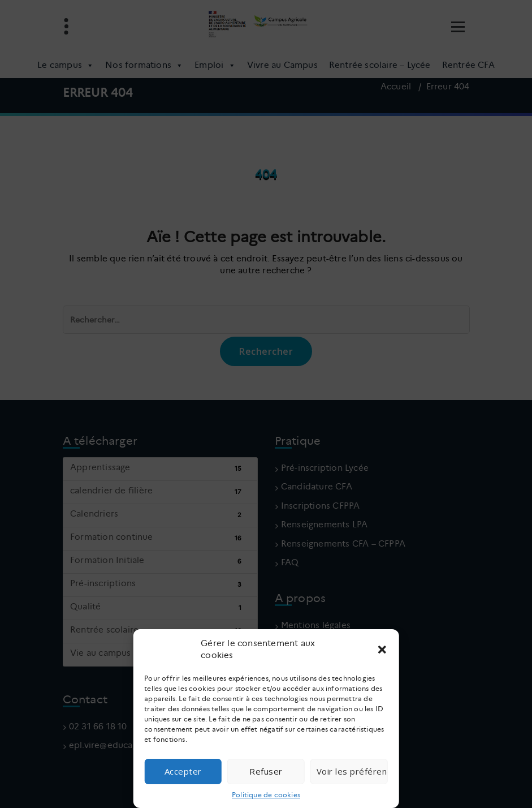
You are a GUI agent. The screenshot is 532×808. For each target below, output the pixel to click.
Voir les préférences (352, 771)
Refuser (266, 771)
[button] (382, 650)
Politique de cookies (266, 795)
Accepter (183, 771)
